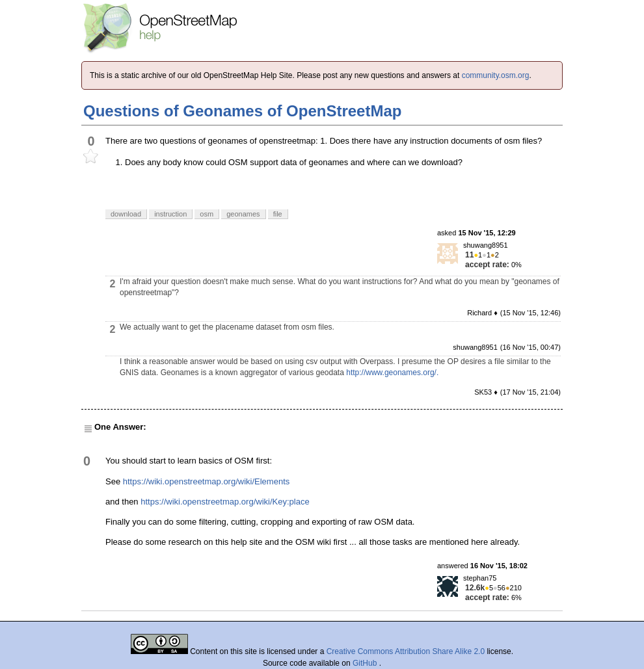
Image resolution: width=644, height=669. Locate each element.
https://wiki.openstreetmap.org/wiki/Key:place (225, 502)
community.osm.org (496, 75)
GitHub (366, 663)
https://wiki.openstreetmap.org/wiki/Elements (207, 481)
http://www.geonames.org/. (392, 373)
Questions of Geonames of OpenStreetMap (242, 111)
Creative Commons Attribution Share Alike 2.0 (406, 651)
